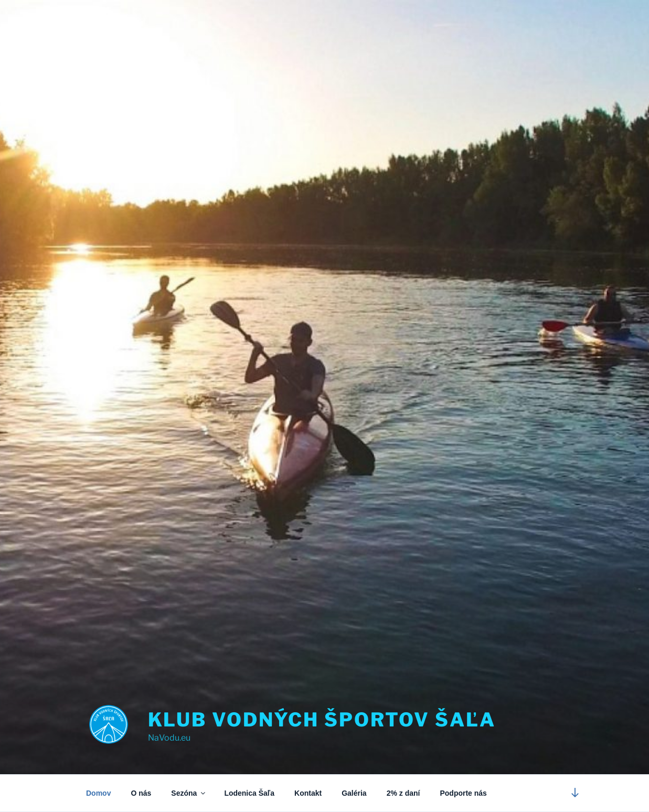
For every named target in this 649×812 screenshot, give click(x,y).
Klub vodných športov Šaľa (322, 720)
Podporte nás (463, 793)
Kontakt (308, 793)
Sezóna (189, 793)
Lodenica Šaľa (249, 793)
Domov (98, 793)
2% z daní (403, 793)
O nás (141, 793)
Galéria (354, 793)
